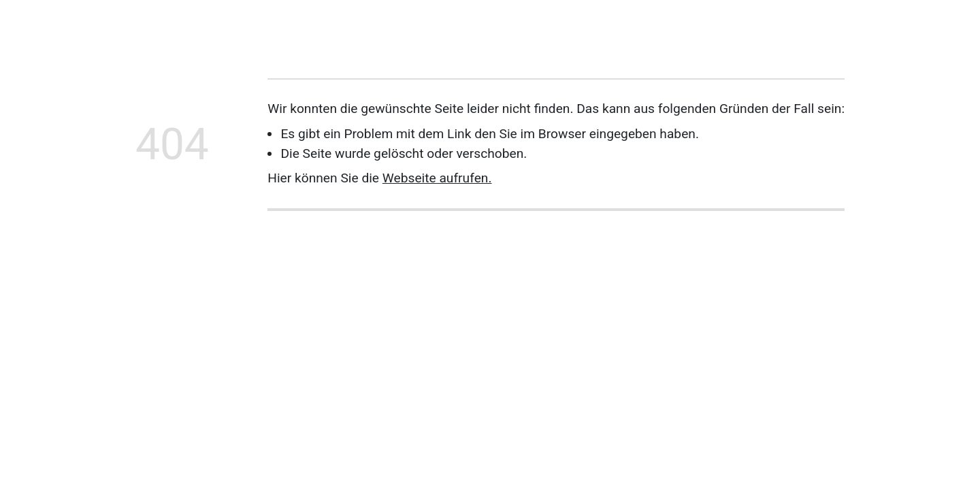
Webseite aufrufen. (437, 178)
